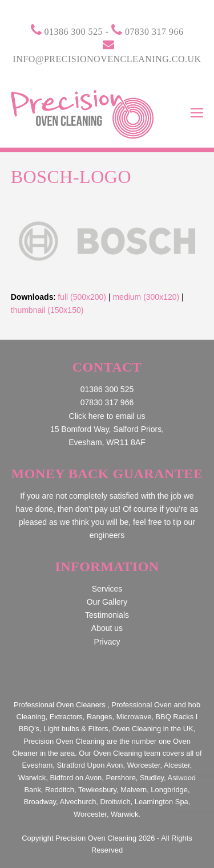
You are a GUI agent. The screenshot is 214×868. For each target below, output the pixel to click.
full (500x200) (82, 297)
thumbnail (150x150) (47, 310)
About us (107, 628)
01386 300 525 (74, 32)
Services (107, 589)
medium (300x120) (146, 297)
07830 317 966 (154, 32)
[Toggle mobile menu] (197, 113)
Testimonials (107, 615)
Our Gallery (107, 602)
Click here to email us (107, 416)
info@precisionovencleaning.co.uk (107, 59)
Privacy (107, 642)
